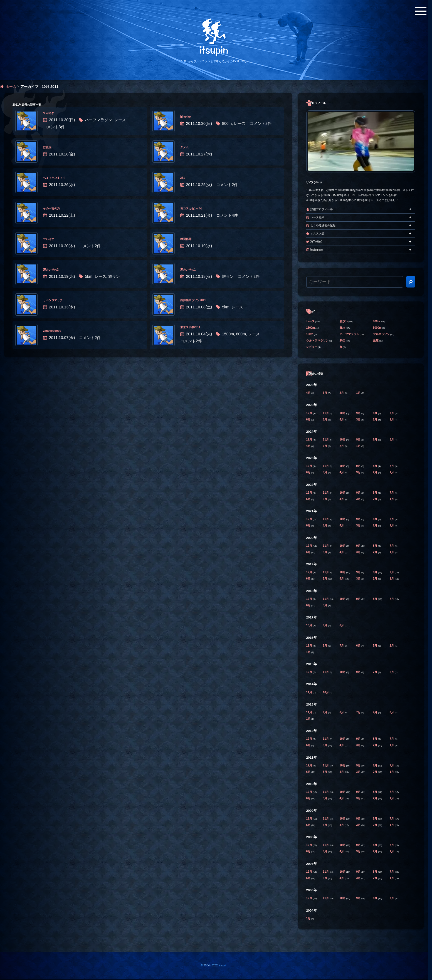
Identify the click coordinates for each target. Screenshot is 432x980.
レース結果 (317, 217)
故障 (376, 341)
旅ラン (344, 321)
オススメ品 (317, 233)
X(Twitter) (316, 242)
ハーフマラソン (349, 334)
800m (377, 321)
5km (342, 328)
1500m (311, 328)
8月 (376, 413)
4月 (309, 393)
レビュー (312, 347)
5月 (325, 420)
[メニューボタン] (421, 11)
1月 (359, 393)
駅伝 (342, 341)
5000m (377, 328)
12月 (310, 413)
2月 (342, 393)
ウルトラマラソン (317, 341)
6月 (309, 420)
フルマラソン (381, 334)
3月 (325, 393)
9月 (359, 413)
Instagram (317, 250)
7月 (392, 413)
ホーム (11, 87)
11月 (326, 413)
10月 (343, 413)
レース (310, 321)
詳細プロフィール (322, 209)
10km (310, 334)
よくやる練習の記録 (323, 225)
